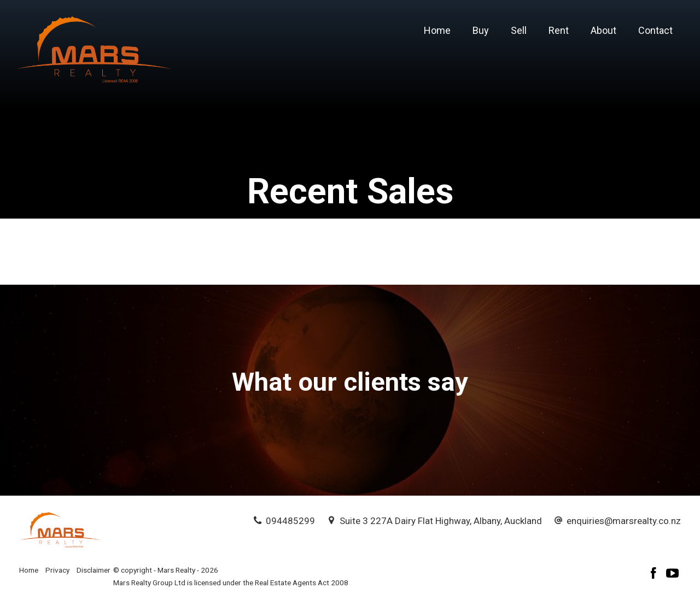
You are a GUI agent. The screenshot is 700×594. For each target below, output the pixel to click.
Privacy (57, 570)
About (603, 30)
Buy (481, 30)
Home (437, 30)
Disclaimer (94, 570)
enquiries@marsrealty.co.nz (624, 521)
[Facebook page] (655, 575)
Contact (655, 30)
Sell (519, 30)
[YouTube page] (673, 575)
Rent (559, 30)
